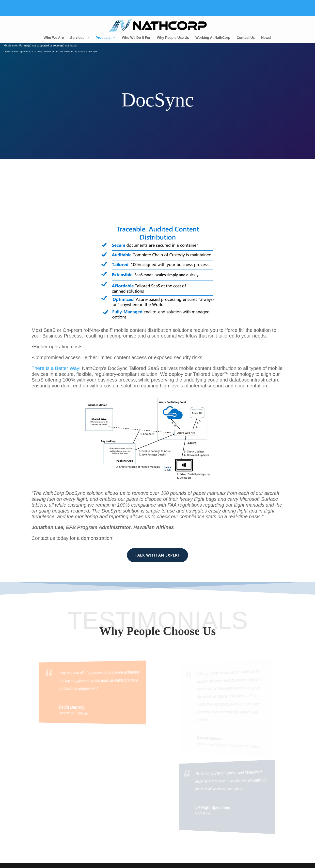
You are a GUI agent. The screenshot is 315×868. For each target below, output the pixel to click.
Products (103, 38)
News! (266, 38)
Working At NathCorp (213, 38)
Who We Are (54, 38)
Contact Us (246, 38)
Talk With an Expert (157, 555)
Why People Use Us (173, 38)
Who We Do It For (136, 38)
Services (77, 38)
